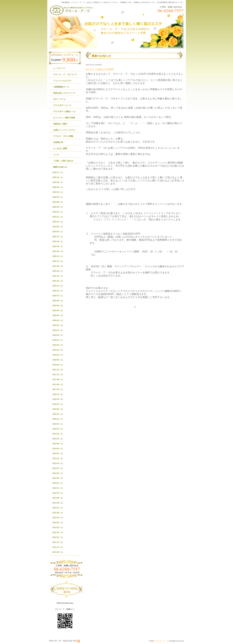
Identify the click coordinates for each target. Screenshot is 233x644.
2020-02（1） (58, 320)
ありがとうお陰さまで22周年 (100, 69)
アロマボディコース (62, 105)
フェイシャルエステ (62, 81)
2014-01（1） (58, 454)
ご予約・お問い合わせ (63, 161)
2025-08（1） (58, 182)
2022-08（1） (58, 246)
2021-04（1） (58, 276)
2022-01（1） (58, 256)
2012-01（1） (58, 537)
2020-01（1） (58, 325)
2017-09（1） (58, 380)
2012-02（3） (58, 532)
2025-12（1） (58, 172)
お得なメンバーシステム (64, 130)
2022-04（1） (58, 251)
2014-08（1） (58, 444)
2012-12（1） (58, 488)
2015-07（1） (58, 429)
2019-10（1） (58, 335)
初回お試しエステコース (64, 93)
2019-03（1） (58, 345)
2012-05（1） (58, 518)
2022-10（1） (58, 241)
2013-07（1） (58, 468)
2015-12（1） (58, 419)
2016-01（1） (58, 414)
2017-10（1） (58, 375)
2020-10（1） (58, 296)
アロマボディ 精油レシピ (64, 111)
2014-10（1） (58, 439)
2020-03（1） (58, 315)
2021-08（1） (58, 271)
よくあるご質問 (60, 148)
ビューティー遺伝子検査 (64, 118)
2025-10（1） (58, 177)
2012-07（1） (58, 508)
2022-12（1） (58, 237)
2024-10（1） (58, 197)
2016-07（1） (58, 404)
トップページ (59, 68)
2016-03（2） (58, 409)
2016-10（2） (58, 399)
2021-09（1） (58, 266)
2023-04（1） (58, 232)
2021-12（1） (58, 261)
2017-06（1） (58, 384)
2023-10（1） (58, 222)
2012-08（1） (58, 503)
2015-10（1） (58, 424)
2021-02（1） (58, 281)
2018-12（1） (58, 350)
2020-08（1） (58, 301)
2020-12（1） (58, 291)
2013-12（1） (58, 458)
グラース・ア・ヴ (161, 641)
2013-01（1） (58, 483)
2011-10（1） (58, 547)
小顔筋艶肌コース (61, 87)
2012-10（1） (58, 493)
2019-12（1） (58, 330)
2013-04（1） (58, 473)
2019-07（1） (58, 340)
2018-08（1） (58, 360)
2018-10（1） (58, 355)
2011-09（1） (58, 552)
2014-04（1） (58, 449)
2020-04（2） (58, 311)
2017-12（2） (58, 370)
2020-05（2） (58, 306)
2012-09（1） (58, 498)
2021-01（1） (58, 286)
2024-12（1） (58, 192)
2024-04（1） (58, 207)
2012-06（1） (58, 513)
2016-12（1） (58, 394)
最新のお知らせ (60, 167)
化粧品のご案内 (60, 124)
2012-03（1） (58, 527)
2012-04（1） (58, 523)
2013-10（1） (58, 463)
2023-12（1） (58, 217)
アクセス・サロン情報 (63, 136)
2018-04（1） (58, 365)
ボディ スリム (59, 99)
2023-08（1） (58, 227)
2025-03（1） (58, 187)
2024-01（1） (58, 212)
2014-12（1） (58, 434)
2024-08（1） (58, 202)
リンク (56, 155)
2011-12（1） (58, 542)
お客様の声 (58, 142)
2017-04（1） (58, 389)
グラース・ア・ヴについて (65, 75)
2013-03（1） (58, 478)
